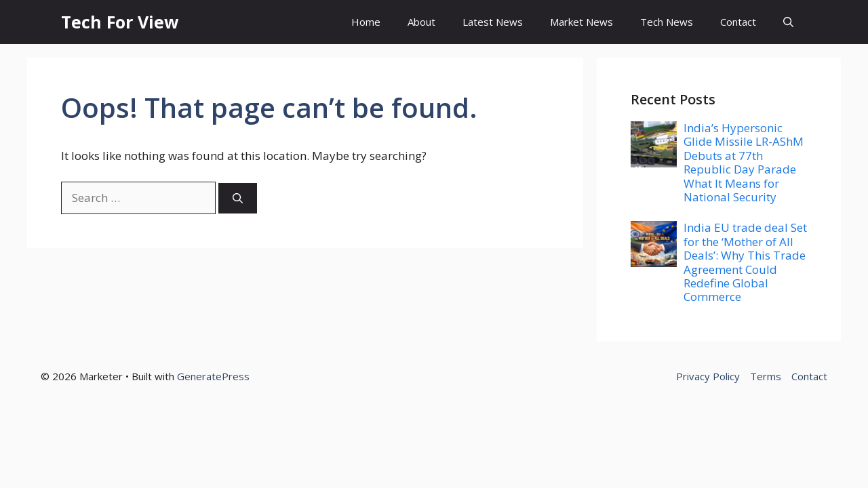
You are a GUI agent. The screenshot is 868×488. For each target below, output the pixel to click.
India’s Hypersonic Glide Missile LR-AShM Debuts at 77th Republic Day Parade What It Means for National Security (744, 162)
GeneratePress (213, 376)
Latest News (493, 22)
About (421, 22)
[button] (788, 22)
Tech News (667, 22)
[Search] (238, 198)
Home (366, 22)
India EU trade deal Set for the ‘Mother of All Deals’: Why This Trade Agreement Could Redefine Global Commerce (745, 262)
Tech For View (120, 22)
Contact (738, 22)
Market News (581, 22)
